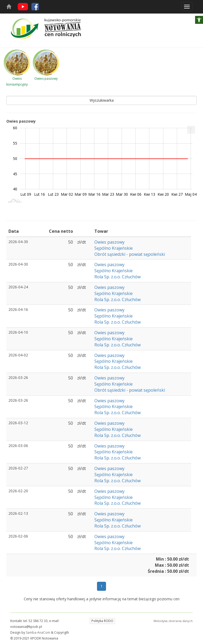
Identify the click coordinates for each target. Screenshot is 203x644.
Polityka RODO (102, 621)
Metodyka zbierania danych (173, 621)
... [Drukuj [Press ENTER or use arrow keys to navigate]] (191, 129)
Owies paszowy (109, 242)
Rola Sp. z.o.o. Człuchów (117, 277)
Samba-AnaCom (38, 632)
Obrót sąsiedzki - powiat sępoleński (130, 254)
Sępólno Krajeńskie (114, 248)
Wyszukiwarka (102, 100)
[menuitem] (191, 130)
